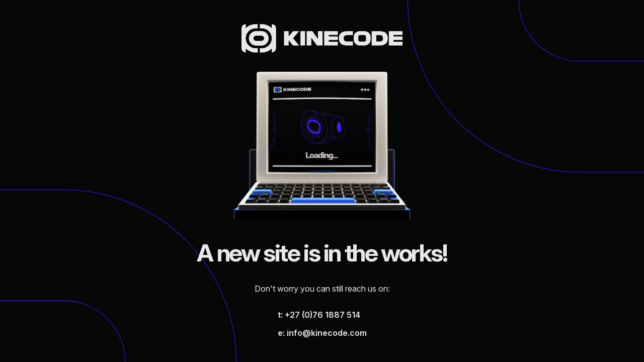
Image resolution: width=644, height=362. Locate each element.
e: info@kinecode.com (322, 333)
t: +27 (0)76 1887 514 (319, 315)
